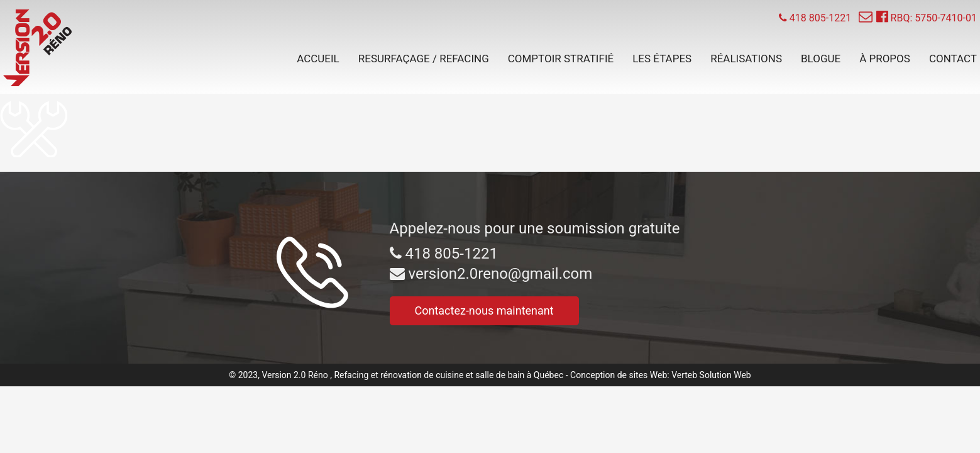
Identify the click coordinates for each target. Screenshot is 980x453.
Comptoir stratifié (561, 59)
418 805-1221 (444, 254)
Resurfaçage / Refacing (424, 59)
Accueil (318, 59)
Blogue (821, 59)
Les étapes (662, 59)
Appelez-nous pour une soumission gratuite (535, 228)
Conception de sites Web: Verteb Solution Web (661, 375)
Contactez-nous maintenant (484, 310)
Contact (953, 59)
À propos (885, 59)
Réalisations (746, 59)
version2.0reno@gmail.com (491, 274)
